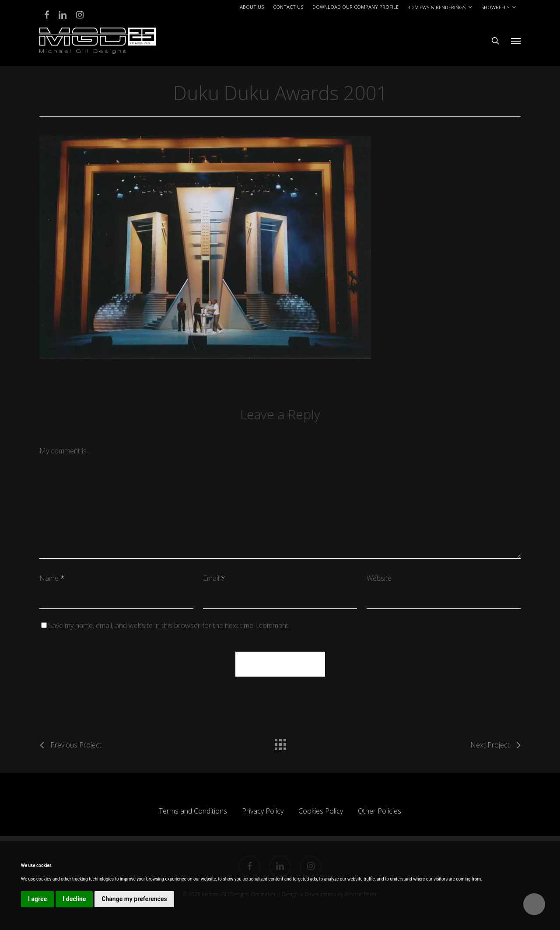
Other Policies (380, 811)
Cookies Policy (321, 811)
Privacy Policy (263, 811)
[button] (516, 41)
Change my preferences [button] (134, 899)
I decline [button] (74, 899)
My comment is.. (64, 451)
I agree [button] (37, 899)
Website (379, 578)
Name (52, 578)
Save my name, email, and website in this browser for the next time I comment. (169, 625)
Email (214, 578)
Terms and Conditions (193, 811)
